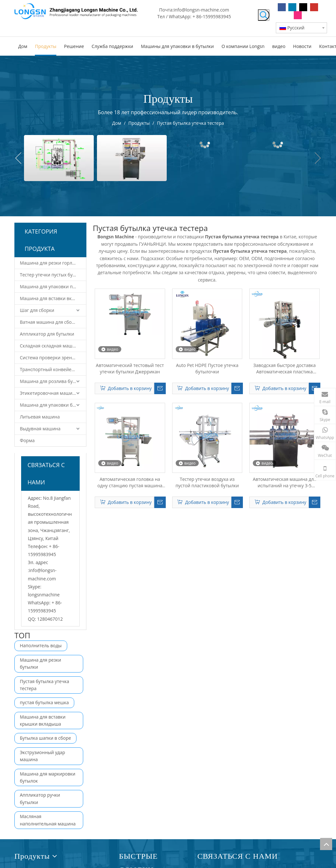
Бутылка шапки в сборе (45, 738)
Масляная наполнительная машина (48, 820)
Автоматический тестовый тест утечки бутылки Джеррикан (130, 368)
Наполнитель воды (41, 645)
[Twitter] (303, 7)
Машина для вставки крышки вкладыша (43, 720)
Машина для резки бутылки (40, 663)
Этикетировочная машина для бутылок (53, 393)
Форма (27, 440)
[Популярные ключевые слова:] (264, 15)
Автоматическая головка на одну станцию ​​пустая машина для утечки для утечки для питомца (130, 482)
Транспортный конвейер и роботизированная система (53, 369)
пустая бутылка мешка (44, 702)
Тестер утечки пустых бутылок (53, 275)
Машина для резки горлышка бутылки (53, 263)
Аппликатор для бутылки (47, 334)
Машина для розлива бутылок (53, 381)
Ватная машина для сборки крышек (53, 322)
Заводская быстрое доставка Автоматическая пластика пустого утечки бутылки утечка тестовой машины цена (285, 369)
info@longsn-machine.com (201, 10)
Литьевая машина (40, 417)
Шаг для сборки (37, 310)
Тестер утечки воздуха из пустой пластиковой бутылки (207, 482)
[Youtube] (314, 7)
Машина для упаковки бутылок (53, 405)
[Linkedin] (292, 7)
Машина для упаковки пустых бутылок (53, 287)
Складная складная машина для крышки (53, 346)
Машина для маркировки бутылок (48, 777)
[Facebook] (282, 7)
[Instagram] (298, 15)
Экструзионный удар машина (42, 756)
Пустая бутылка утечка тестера (44, 685)
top (326, 844)
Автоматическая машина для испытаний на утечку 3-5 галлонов (284, 482)
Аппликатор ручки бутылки (40, 798)
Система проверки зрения (48, 358)
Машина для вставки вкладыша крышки (53, 298)
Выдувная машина (40, 429)
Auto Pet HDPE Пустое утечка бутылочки (207, 368)
